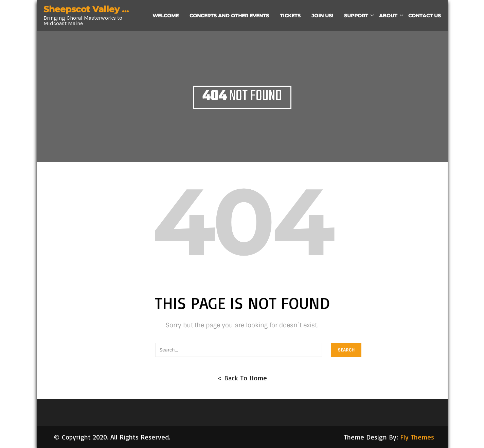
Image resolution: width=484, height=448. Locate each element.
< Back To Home (242, 378)
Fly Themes (417, 437)
